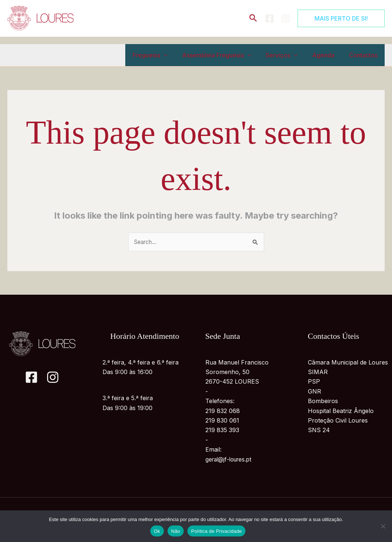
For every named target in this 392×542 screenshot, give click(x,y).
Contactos (365, 55)
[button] (253, 18)
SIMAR (318, 372)
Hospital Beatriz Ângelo (341, 411)
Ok (157, 531)
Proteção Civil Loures (338, 421)
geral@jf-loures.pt (230, 460)
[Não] (383, 526)
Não (176, 531)
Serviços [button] (289, 55)
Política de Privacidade (216, 531)
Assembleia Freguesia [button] (227, 55)
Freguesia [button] (163, 55)
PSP (314, 382)
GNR (314, 392)
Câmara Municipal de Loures (348, 363)
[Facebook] (269, 19)
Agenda (328, 55)
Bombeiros (323, 401)
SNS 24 (319, 431)
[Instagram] (286, 19)
